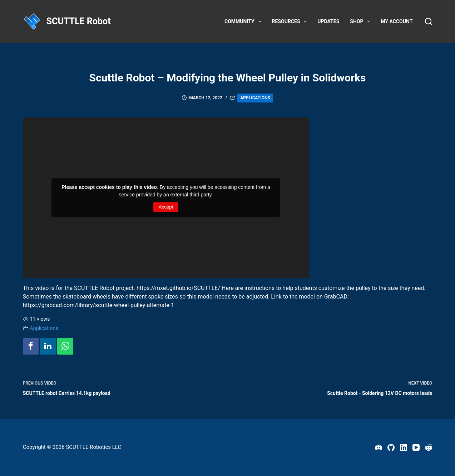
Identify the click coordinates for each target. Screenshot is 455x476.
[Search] (429, 21)
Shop (361, 21)
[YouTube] (416, 447)
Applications (255, 98)
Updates (328, 21)
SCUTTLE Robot (79, 21)
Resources (291, 21)
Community (244, 21)
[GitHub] (391, 447)
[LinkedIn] (404, 447)
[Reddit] (429, 447)
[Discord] (379, 447)
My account (397, 21)
